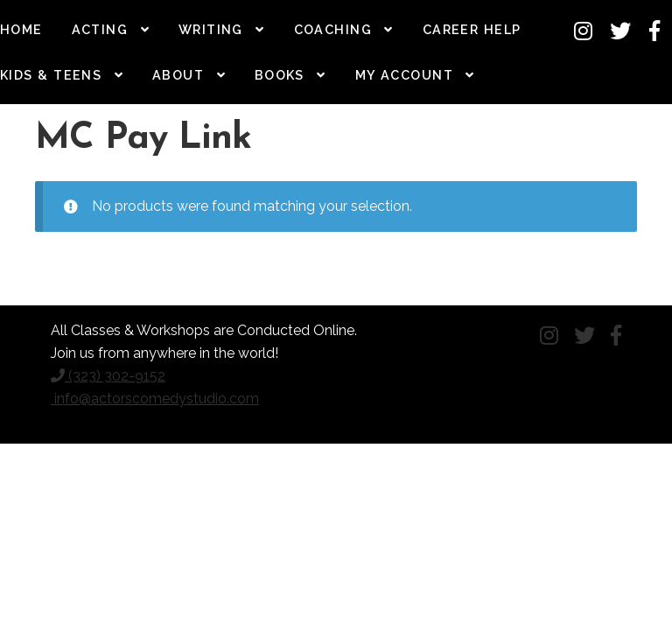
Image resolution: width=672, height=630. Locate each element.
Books (280, 75)
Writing (211, 29)
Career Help (472, 29)
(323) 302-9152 (108, 376)
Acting (100, 29)
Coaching (333, 29)
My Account (404, 75)
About (178, 75)
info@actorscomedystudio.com (155, 399)
